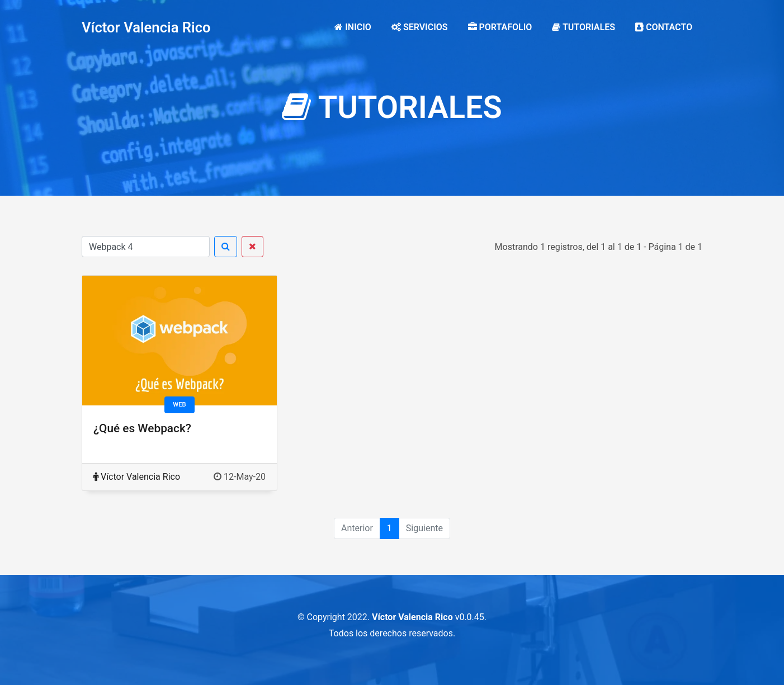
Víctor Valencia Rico (146, 27)
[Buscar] (146, 247)
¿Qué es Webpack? (142, 428)
